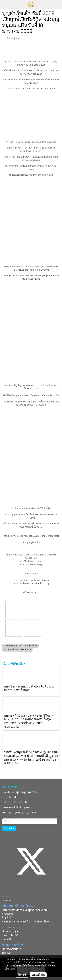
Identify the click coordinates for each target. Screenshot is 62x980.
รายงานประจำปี (10, 935)
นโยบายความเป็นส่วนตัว (40, 966)
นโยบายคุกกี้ (10, 969)
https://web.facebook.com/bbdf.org (31, 583)
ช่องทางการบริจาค (12, 949)
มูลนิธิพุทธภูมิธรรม (27, 792)
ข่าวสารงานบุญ (10, 931)
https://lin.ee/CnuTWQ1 (31, 564)
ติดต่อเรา (7, 953)
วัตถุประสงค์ (8, 914)
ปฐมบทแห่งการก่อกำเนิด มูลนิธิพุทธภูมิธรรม (25, 910)
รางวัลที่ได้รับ (9, 939)
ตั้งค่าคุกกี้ (22, 975)
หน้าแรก (7, 900)
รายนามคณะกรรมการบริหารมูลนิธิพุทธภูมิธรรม (27, 922)
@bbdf (13, 797)
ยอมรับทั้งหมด (38, 975)
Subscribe (9, 828)
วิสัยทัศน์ (7, 918)
